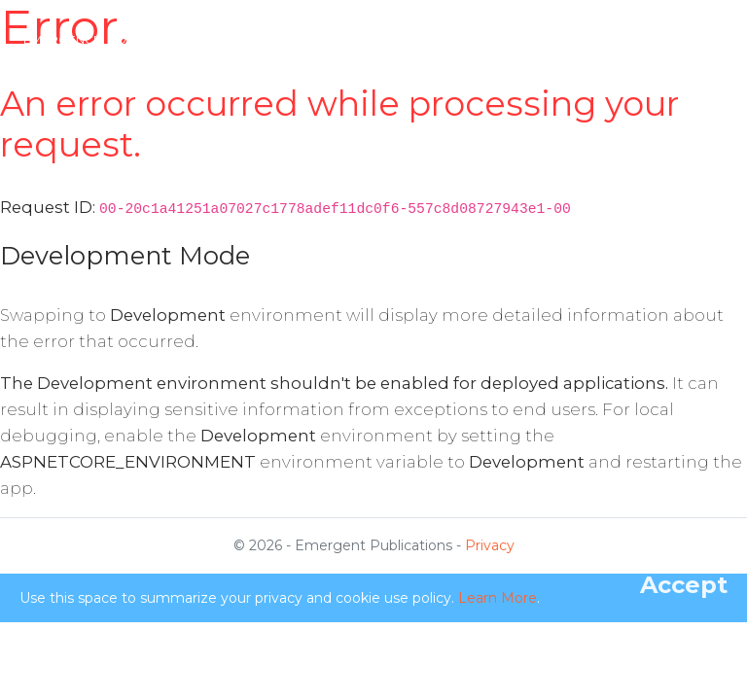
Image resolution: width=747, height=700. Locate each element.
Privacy (490, 545)
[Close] (684, 585)
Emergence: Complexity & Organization (159, 39)
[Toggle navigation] (706, 40)
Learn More (498, 598)
